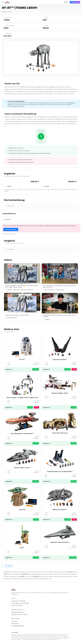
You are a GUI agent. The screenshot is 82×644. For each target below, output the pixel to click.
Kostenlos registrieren (11, 229)
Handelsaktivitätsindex (18, 612)
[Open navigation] (3, 2)
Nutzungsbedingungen (17, 626)
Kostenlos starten (75, 2)
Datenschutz (15, 623)
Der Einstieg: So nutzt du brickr (20, 603)
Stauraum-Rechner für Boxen (19, 614)
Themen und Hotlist (17, 605)
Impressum (15, 621)
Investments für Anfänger (18, 601)
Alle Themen (8, 566)
